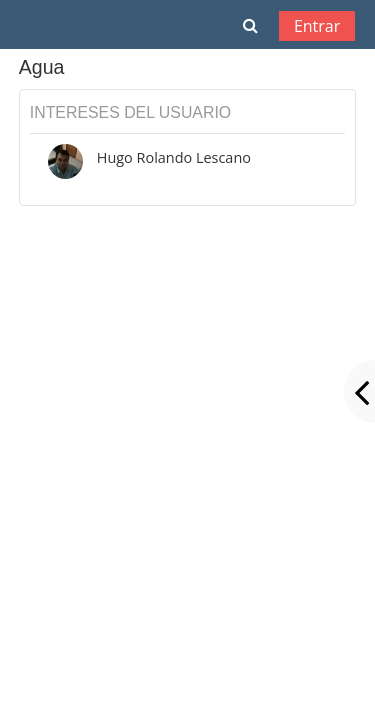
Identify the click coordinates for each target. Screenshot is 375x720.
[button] (250, 25)
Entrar (317, 26)
